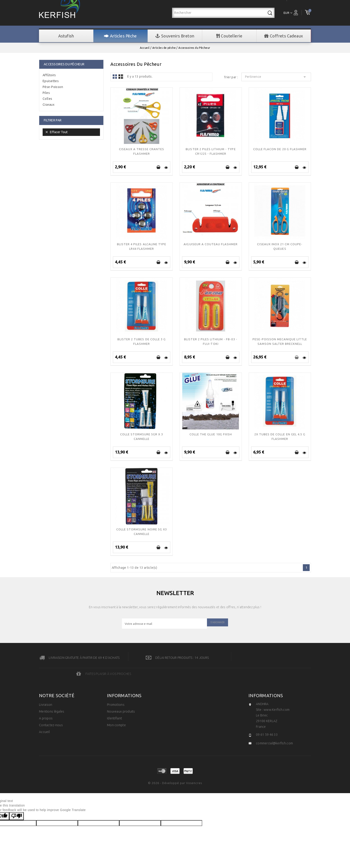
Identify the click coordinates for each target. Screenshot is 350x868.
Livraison (46, 689)
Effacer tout (56, 132)
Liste (121, 76)
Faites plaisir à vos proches (288, 658)
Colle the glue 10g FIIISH (211, 434)
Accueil (44, 716)
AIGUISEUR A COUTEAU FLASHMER (211, 244)
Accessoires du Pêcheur (64, 64)
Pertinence (276, 77)
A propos (46, 702)
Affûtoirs (49, 75)
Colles (47, 99)
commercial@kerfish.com (274, 727)
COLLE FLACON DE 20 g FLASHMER (280, 149)
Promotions (116, 689)
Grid (115, 76)
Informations (266, 679)
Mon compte (116, 709)
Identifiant (114, 702)
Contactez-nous (51, 709)
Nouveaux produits (121, 695)
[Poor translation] (17, 800)
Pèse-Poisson (53, 87)
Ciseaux (49, 105)
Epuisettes (51, 81)
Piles (46, 93)
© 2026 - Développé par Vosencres (175, 767)
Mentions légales (52, 695)
